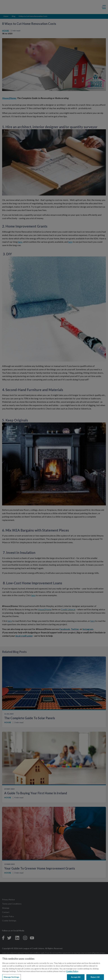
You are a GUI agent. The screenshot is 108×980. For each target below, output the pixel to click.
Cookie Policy (72, 974)
